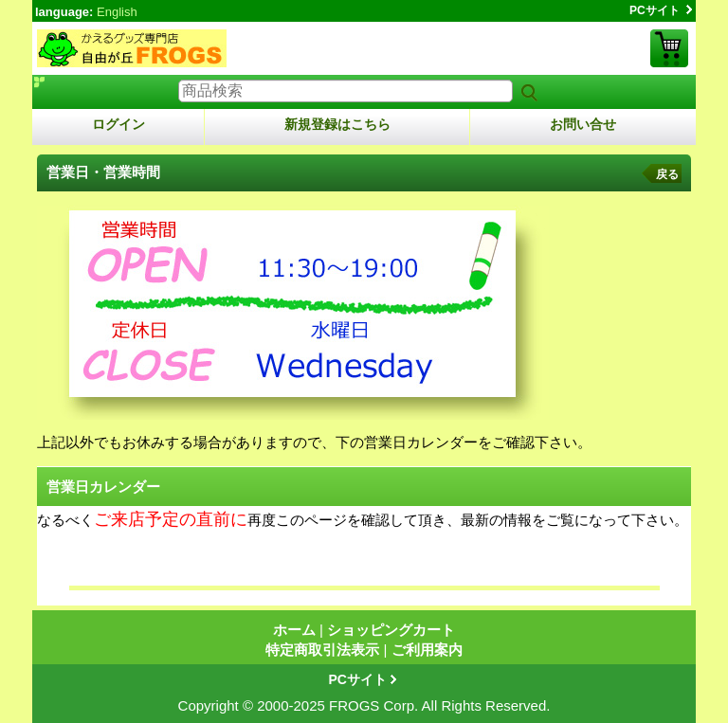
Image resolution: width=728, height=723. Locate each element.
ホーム (294, 630)
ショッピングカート (669, 48)
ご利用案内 (427, 650)
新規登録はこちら (337, 124)
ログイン (118, 124)
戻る (667, 174)
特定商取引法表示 (322, 650)
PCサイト (655, 10)
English (117, 12)
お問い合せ (583, 124)
